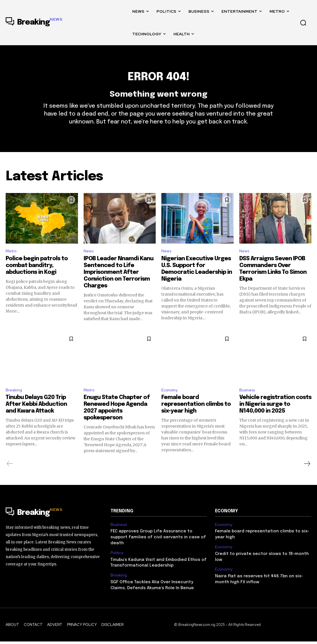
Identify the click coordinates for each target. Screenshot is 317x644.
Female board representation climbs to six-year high (196, 416)
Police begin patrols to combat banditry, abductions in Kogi (37, 276)
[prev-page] (10, 475)
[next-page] (307, 475)
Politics (117, 557)
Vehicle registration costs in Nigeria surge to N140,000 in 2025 (275, 416)
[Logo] (34, 23)
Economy (171, 401)
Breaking (15, 401)
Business (248, 401)
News (89, 261)
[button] (303, 23)
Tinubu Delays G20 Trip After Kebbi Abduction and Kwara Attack (36, 416)
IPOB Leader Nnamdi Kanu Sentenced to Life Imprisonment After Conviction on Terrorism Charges (119, 282)
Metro (12, 261)
